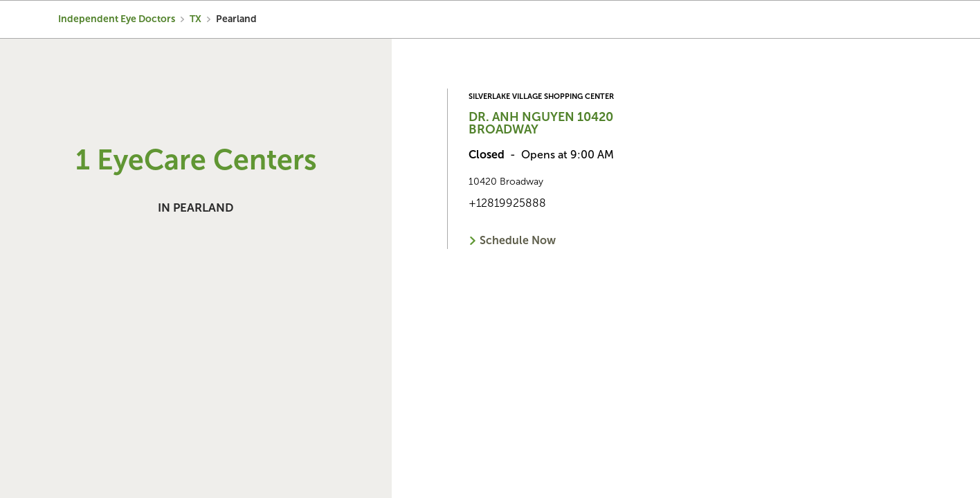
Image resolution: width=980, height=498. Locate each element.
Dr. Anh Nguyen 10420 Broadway (541, 123)
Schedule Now (518, 240)
